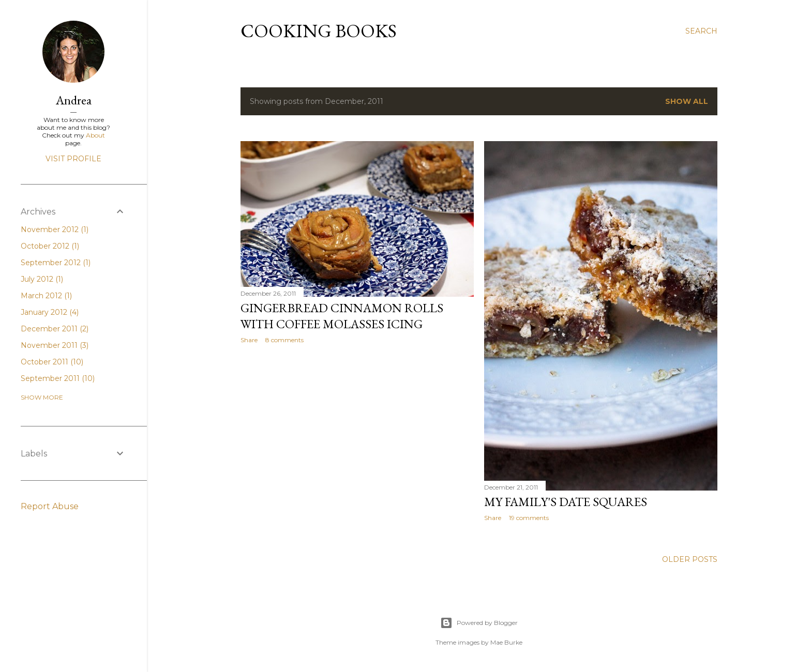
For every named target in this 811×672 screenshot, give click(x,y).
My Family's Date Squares (566, 502)
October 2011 (52, 362)
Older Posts (690, 559)
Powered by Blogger (479, 623)
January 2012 (50, 312)
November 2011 (55, 345)
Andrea (74, 100)
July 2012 (42, 279)
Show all (687, 101)
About (95, 135)
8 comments (284, 340)
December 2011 (55, 329)
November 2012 (55, 230)
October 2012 (50, 246)
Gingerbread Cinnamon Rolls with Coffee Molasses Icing (342, 316)
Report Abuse (50, 506)
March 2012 (46, 296)
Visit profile (73, 159)
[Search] (701, 31)
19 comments (529, 518)
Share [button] (249, 340)
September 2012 (56, 263)
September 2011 (58, 378)
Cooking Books (319, 31)
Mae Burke (506, 642)
